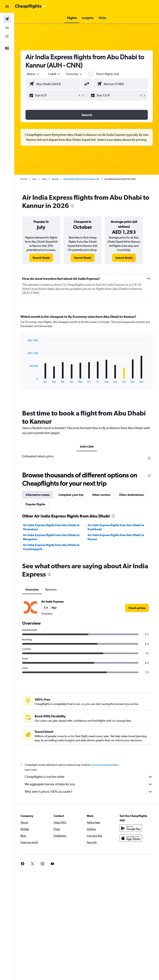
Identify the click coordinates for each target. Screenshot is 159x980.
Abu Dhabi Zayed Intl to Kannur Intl (81, 179)
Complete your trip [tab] (71, 495)
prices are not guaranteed (105, 765)
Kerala (55, 179)
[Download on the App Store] (131, 838)
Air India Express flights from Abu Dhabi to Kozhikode (116, 527)
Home (24, 179)
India (44, 179)
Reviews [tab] (51, 590)
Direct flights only (108, 74)
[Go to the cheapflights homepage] (30, 6)
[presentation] (72, 206)
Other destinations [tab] (131, 495)
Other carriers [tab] (101, 495)
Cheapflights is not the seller (89, 777)
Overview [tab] (32, 590)
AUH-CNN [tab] (87, 447)
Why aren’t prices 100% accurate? (89, 792)
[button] (7, 6)
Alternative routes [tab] (38, 495)
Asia (34, 179)
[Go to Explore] (7, 36)
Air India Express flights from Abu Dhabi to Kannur (116, 537)
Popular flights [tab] (35, 504)
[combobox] (75, 74)
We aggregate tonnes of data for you (89, 784)
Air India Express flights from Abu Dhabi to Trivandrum (51, 527)
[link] (41, 258)
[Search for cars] (7, 28)
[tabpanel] (87, 357)
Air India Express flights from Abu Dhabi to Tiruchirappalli (51, 547)
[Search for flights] (7, 19)
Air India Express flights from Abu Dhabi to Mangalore (51, 537)
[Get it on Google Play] (131, 828)
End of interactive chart (26, 380)
